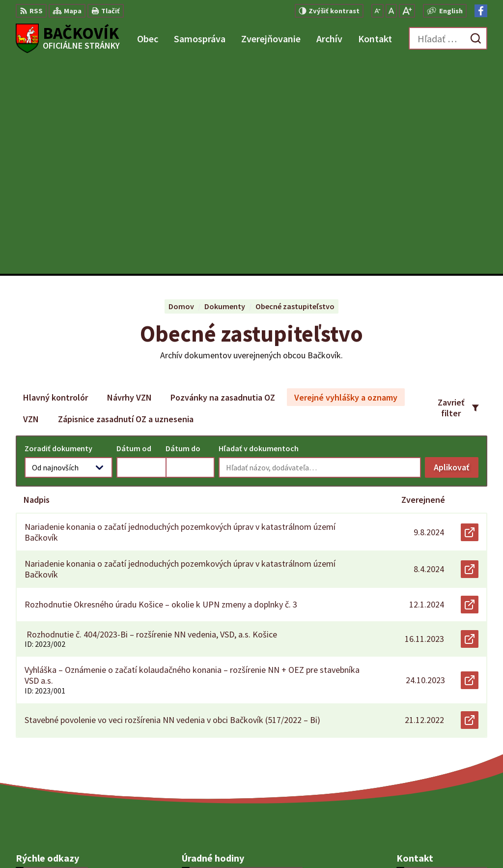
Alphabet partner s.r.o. (144, 841)
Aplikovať (456, 257)
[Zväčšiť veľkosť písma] (407, 11)
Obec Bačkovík (271, 841)
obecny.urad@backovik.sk (442, 747)
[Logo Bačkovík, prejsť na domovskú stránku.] (68, 38)
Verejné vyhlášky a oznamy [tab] (346, 185)
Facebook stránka (428, 758)
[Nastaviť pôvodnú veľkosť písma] (391, 11)
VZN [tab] (31, 206)
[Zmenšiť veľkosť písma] (377, 11)
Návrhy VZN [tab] (129, 185)
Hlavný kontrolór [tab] (56, 185)
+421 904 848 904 (424, 735)
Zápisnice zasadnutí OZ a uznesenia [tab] (126, 206)
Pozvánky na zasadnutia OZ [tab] (223, 185)
